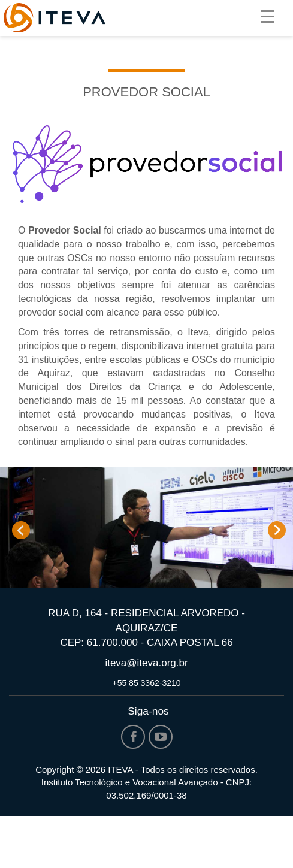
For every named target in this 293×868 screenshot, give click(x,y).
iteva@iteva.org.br (146, 663)
